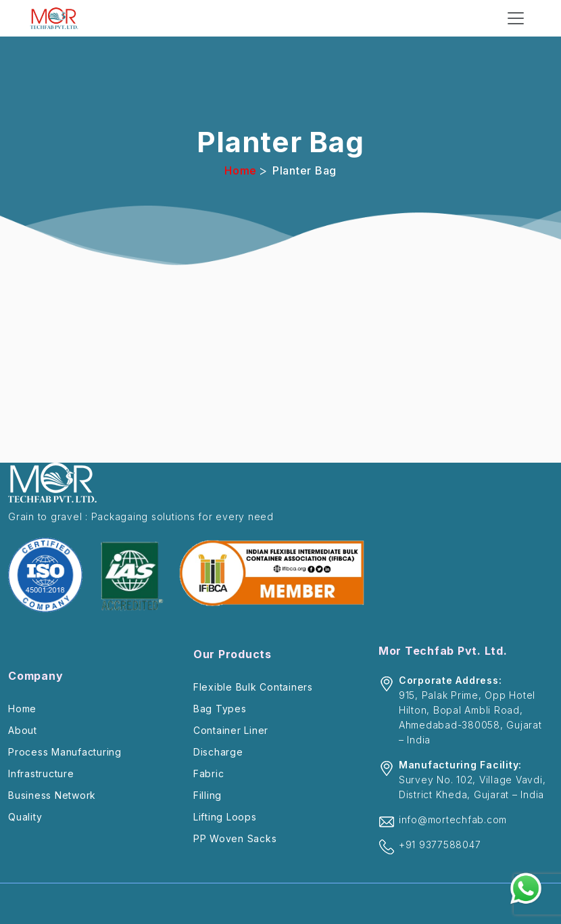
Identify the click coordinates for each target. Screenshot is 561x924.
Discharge (218, 752)
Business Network (52, 795)
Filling (208, 795)
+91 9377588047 (440, 845)
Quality (25, 817)
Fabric (209, 773)
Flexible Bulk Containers (253, 687)
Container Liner (231, 730)
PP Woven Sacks (235, 838)
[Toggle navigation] (516, 18)
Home (241, 170)
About (23, 730)
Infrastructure (41, 773)
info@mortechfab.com (453, 819)
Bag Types (220, 709)
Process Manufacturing (65, 752)
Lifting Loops (225, 817)
